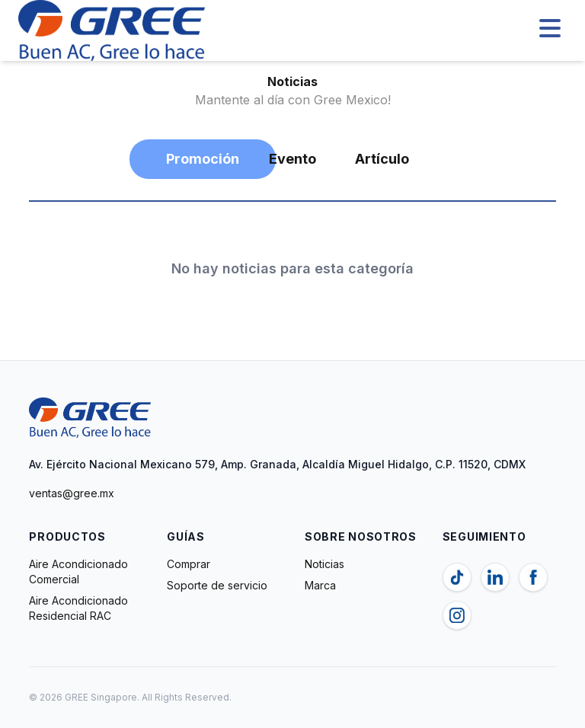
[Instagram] (457, 615)
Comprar (189, 564)
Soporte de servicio (217, 585)
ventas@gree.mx (72, 493)
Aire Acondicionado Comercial (78, 572)
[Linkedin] (495, 577)
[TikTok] (457, 577)
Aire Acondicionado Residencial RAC (78, 608)
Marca (320, 585)
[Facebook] (533, 577)
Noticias (324, 564)
